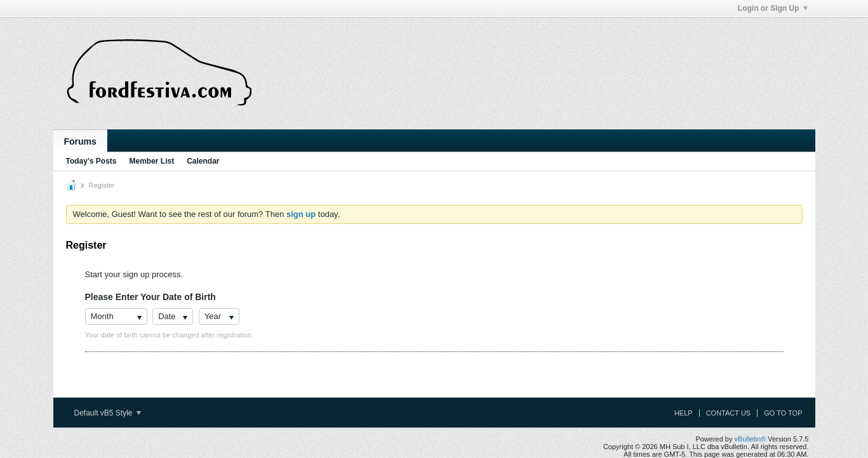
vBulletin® (751, 439)
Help (684, 413)
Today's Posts (91, 161)
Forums (80, 141)
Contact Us (729, 413)
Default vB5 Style (108, 413)
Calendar (203, 161)
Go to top (783, 413)
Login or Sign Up (773, 8)
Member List (152, 161)
